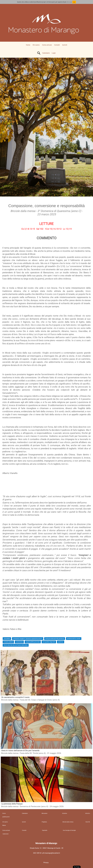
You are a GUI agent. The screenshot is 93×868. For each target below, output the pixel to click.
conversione (19, 642)
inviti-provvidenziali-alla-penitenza (55, 639)
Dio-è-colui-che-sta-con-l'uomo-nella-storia (16, 645)
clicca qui (69, 2)
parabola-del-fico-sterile (74, 639)
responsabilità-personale (33, 642)
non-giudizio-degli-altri (49, 642)
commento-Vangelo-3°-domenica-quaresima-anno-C (28, 639)
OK (74, 2)
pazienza (61, 642)
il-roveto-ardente (8, 642)
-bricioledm (7, 639)
